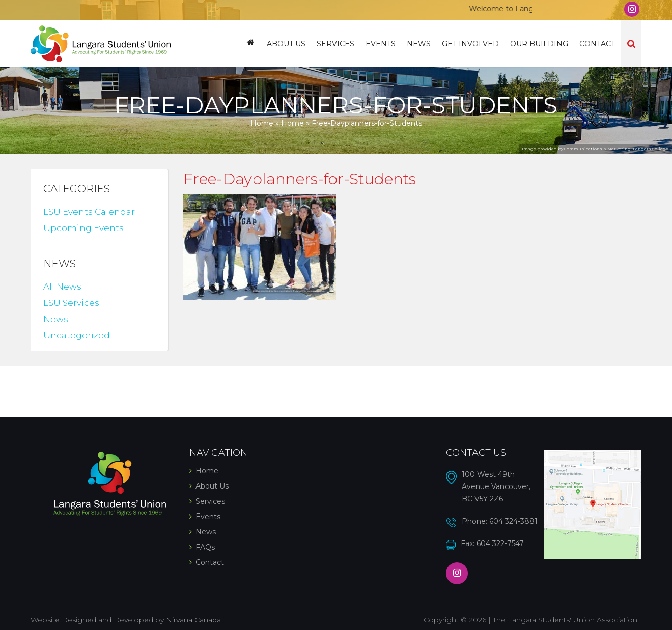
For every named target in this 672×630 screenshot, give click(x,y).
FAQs (205, 547)
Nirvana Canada (193, 620)
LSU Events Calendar (89, 212)
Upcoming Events (83, 228)
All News (62, 287)
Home (251, 44)
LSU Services (71, 303)
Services (335, 44)
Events (381, 44)
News (419, 44)
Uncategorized (77, 335)
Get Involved (470, 44)
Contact (597, 44)
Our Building (539, 44)
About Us (286, 44)
